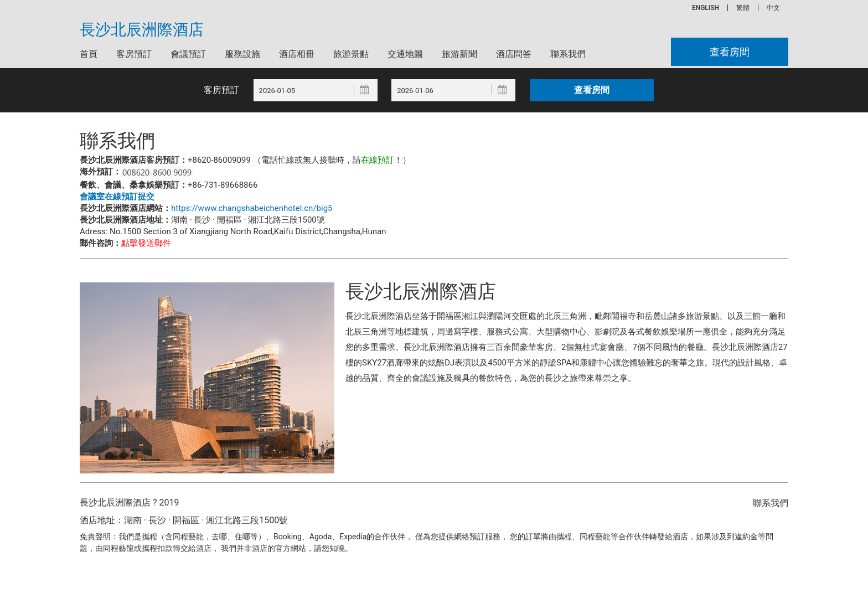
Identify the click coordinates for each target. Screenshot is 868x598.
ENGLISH (706, 8)
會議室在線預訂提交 (117, 197)
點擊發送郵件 (146, 243)
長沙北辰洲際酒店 (142, 30)
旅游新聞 (459, 54)
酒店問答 (514, 54)
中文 (773, 8)
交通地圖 (405, 54)
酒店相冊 (297, 54)
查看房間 (730, 52)
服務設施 (242, 54)
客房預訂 (134, 54)
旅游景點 (351, 54)
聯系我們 (568, 54)
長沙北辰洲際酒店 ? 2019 (129, 502)
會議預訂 (188, 54)
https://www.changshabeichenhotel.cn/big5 (252, 208)
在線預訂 (378, 160)
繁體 (743, 8)
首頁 (89, 54)
